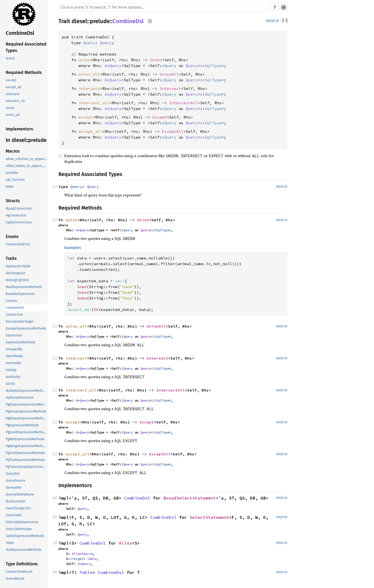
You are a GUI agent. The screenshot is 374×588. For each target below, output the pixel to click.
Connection (14, 315)
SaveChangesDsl (18, 508)
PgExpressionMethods (22, 425)
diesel (79, 21)
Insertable (13, 363)
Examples (73, 248)
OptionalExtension (20, 398)
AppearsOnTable (18, 266)
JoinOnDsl (13, 377)
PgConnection (16, 215)
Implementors (19, 129)
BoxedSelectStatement (190, 498)
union (10, 108)
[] (285, 21)
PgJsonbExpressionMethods (26, 432)
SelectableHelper (19, 529)
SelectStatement (209, 517)
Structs (13, 201)
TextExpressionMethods (24, 550)
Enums (12, 237)
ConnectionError (18, 244)
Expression (14, 335)
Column (11, 301)
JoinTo (10, 384)
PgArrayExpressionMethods (26, 411)
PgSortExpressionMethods (25, 453)
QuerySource (16, 481)
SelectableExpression (22, 522)
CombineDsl (20, 33)
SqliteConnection (19, 222)
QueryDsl (13, 474)
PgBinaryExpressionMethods (27, 418)
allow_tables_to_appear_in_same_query (27, 166)
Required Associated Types (26, 47)
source (273, 21)
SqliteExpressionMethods (25, 536)
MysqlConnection (19, 209)
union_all (13, 115)
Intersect (170, 88)
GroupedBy (14, 349)
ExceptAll (173, 131)
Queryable (14, 487)
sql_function (15, 180)
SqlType (213, 66)
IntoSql (11, 370)
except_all (14, 87)
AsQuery (113, 66)
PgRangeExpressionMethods (27, 446)
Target (78, 559)
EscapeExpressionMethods (26, 328)
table (10, 187)
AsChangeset (16, 273)
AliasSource (82, 554)
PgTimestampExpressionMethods (27, 467)
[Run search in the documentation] (164, 7)
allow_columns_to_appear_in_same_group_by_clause (27, 159)
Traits (11, 258)
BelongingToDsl (17, 280)
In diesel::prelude (26, 140)
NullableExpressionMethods (27, 391)
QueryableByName (20, 494)
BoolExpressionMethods (24, 287)
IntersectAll (183, 103)
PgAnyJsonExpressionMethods (27, 405)
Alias (125, 543)
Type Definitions (22, 564)
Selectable (14, 515)
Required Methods (24, 72)
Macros (13, 151)
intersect (13, 94)
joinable (12, 173)
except (11, 80)
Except (160, 117)
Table (10, 543)
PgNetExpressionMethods (25, 439)
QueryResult (15, 579)
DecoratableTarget (20, 322)
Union (156, 60)
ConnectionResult (19, 572)
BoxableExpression (20, 294)
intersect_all (15, 101)
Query (10, 58)
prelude (100, 21)
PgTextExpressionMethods (25, 460)
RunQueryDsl (16, 501)
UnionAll (169, 74)
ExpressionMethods (21, 342)
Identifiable (14, 356)
